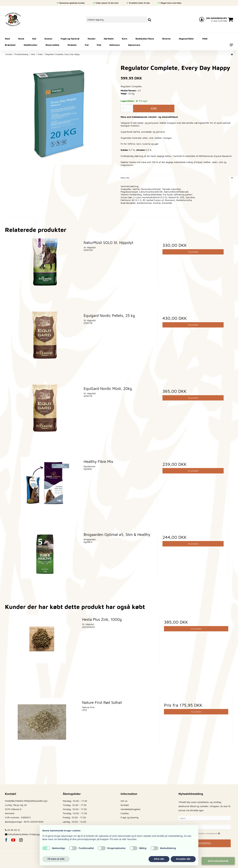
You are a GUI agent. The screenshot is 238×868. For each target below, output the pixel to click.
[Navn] (205, 818)
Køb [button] (154, 108)
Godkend (205, 843)
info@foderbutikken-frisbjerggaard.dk (28, 834)
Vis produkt (193, 252)
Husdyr (92, 39)
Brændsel (10, 45)
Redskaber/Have (145, 39)
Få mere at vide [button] (56, 859)
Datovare (115, 45)
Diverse (166, 39)
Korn (125, 39)
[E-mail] (205, 827)
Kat (34, 39)
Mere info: (125, 178)
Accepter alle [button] (183, 859)
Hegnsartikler (186, 39)
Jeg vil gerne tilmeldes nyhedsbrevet (207, 833)
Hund (21, 39)
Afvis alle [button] (159, 859)
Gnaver (48, 39)
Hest (7, 39)
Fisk (99, 45)
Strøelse (72, 45)
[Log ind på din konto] (202, 19)
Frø (87, 45)
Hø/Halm (109, 39)
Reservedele (52, 45)
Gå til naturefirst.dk (218, 861)
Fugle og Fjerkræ (70, 39)
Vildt (205, 39)
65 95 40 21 (12, 830)
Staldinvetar (30, 45)
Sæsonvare (134, 45)
